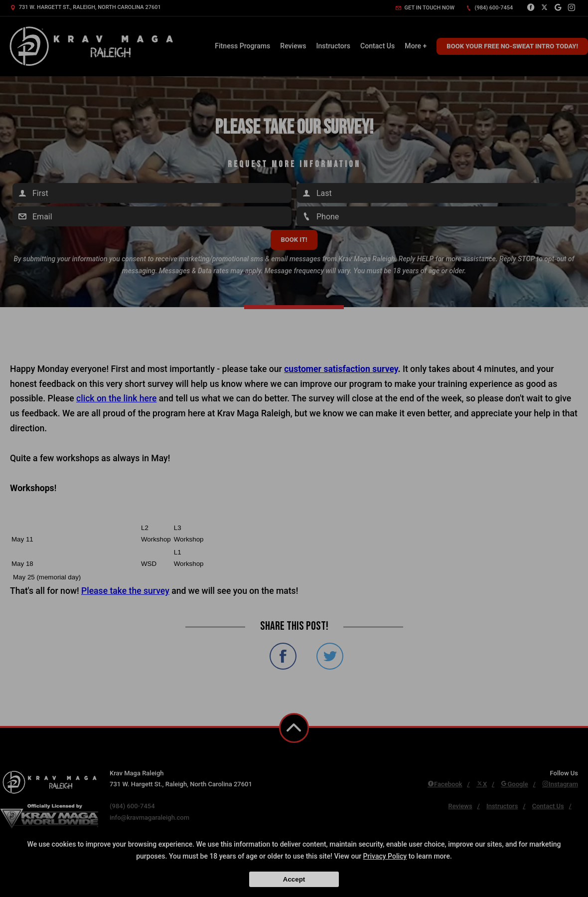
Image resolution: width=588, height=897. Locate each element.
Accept (294, 879)
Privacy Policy (385, 856)
